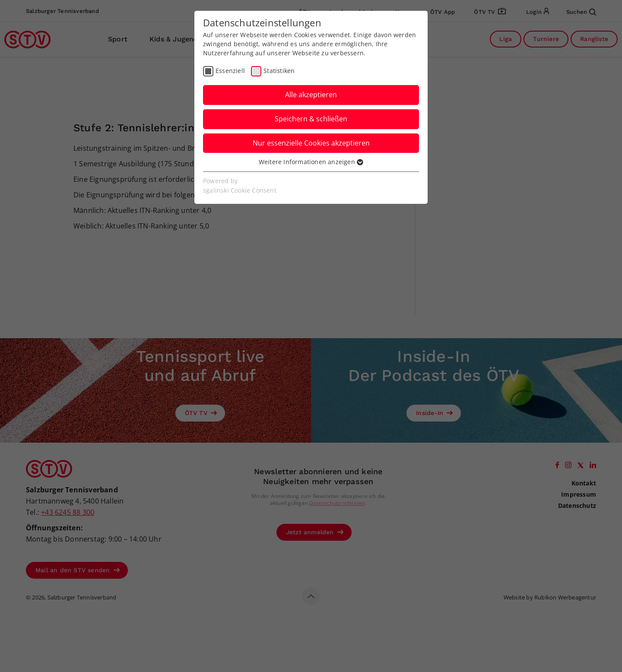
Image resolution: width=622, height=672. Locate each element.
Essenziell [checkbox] (230, 71)
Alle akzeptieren (311, 95)
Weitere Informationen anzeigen (311, 162)
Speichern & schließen (311, 119)
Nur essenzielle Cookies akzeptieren (311, 143)
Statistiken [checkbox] (279, 71)
